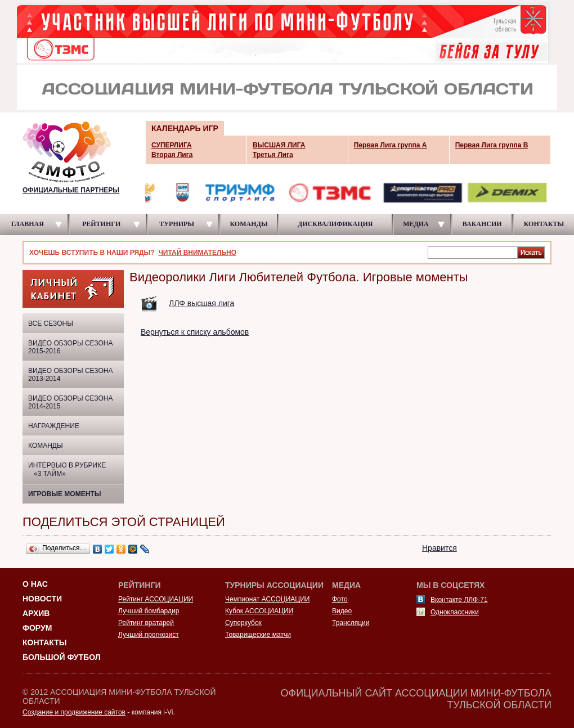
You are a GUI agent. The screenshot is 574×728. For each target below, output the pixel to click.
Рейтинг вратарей (146, 623)
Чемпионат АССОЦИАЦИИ (267, 599)
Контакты (44, 642)
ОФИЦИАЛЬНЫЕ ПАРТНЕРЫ (71, 190)
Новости (42, 599)
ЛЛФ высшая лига (201, 303)
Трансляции (351, 623)
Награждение (54, 426)
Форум (37, 628)
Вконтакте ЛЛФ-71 (459, 600)
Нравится (440, 548)
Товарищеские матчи (258, 635)
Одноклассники (455, 612)
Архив (36, 613)
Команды (46, 446)
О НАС (35, 584)
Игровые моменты (64, 494)
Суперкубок (243, 623)
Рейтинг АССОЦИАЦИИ (156, 599)
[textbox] (473, 252)
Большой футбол (62, 657)
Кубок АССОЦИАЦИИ (259, 611)
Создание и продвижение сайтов (74, 712)
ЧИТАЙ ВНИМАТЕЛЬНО (197, 253)
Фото (340, 599)
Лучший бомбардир (149, 611)
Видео (342, 611)
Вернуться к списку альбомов (195, 332)
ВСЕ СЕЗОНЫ (51, 323)
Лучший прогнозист (149, 635)
